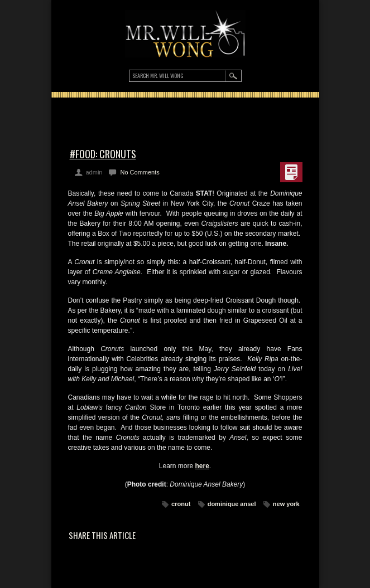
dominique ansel (232, 504)
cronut (181, 504)
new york (286, 504)
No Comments (140, 172)
